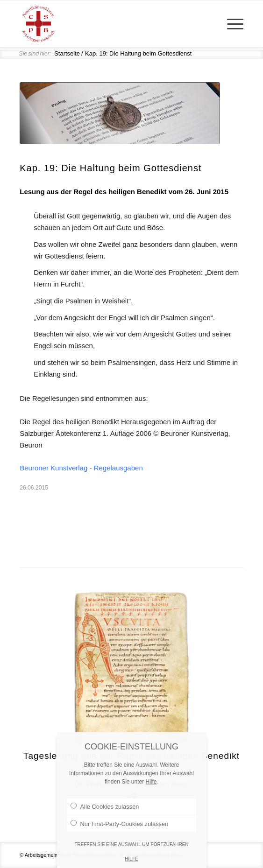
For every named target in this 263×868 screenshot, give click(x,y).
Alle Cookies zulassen (105, 822)
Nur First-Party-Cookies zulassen (120, 839)
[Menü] (231, 24)
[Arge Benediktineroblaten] (109, 24)
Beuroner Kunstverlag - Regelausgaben (81, 468)
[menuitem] (231, 24)
